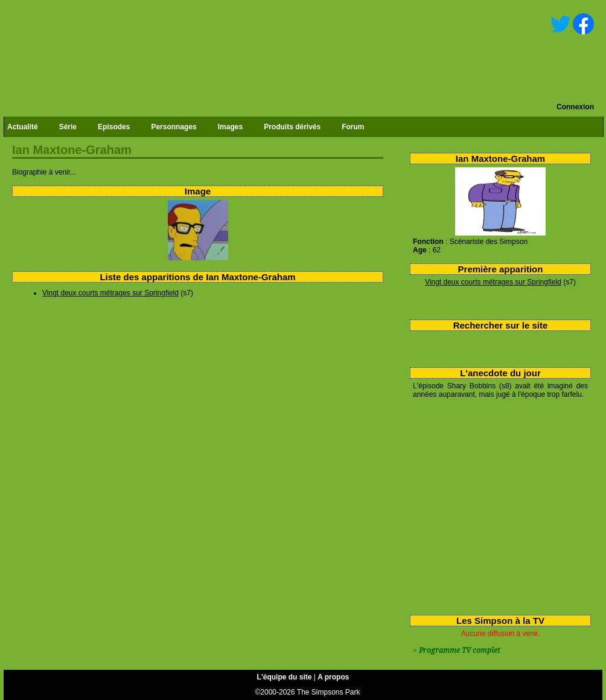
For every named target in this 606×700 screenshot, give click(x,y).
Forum (353, 127)
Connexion (575, 107)
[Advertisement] (496, 504)
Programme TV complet (459, 650)
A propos (333, 677)
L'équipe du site (285, 677)
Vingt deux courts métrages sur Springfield (493, 282)
